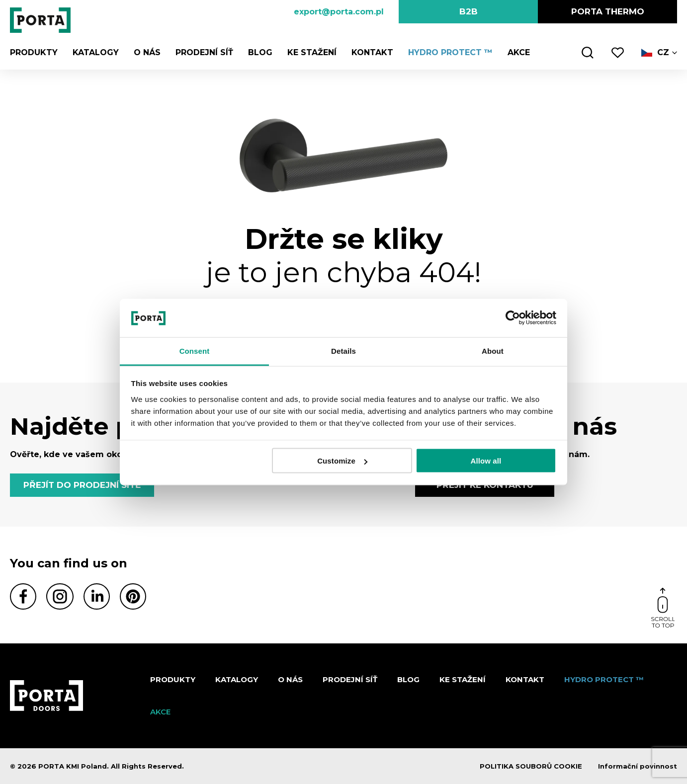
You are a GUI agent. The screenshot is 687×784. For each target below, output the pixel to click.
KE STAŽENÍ (312, 52)
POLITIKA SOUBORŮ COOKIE (531, 766)
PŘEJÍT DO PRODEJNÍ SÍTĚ (82, 485)
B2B (469, 11)
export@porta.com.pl (339, 12)
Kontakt (372, 52)
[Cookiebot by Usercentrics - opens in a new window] (513, 318)
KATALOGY (96, 52)
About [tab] (493, 351)
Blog (260, 52)
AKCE (519, 52)
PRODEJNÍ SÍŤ (204, 52)
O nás (147, 52)
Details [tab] (343, 351)
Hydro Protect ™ (450, 52)
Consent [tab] (195, 351)
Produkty (34, 52)
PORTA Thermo (608, 11)
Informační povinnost (638, 766)
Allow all (486, 461)
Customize (342, 461)
